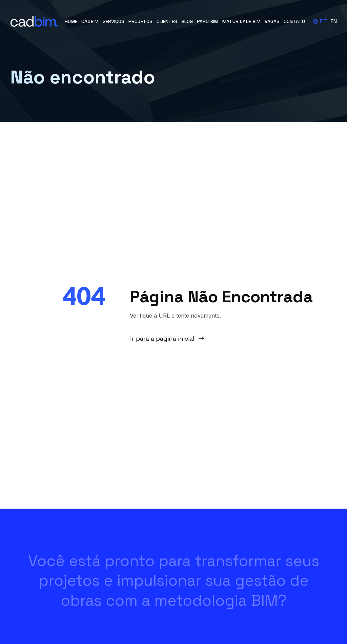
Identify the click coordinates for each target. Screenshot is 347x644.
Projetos (140, 21)
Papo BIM (208, 21)
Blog (187, 21)
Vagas (272, 21)
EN (334, 21)
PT (323, 21)
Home (71, 21)
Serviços (114, 21)
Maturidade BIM (241, 21)
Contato (294, 21)
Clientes (167, 21)
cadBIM (90, 21)
